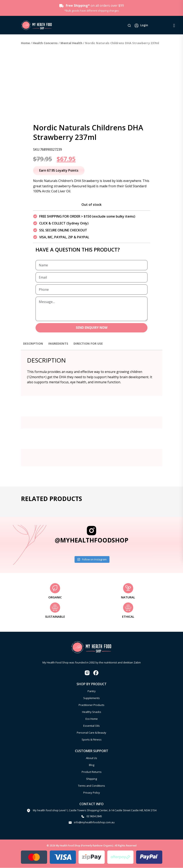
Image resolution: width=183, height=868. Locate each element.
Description (34, 344)
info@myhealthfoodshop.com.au (94, 822)
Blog (92, 765)
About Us (91, 758)
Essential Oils (91, 726)
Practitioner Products (91, 705)
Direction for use (92, 344)
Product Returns (92, 772)
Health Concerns (45, 43)
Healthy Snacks (92, 712)
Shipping (91, 779)
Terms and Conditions (91, 786)
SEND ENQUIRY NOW (91, 328)
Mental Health (71, 43)
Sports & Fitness (92, 740)
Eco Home (92, 719)
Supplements (91, 698)
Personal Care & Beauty (91, 733)
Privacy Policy (92, 793)
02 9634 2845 (94, 817)
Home (25, 43)
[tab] (34, 346)
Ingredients (61, 344)
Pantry (92, 692)
